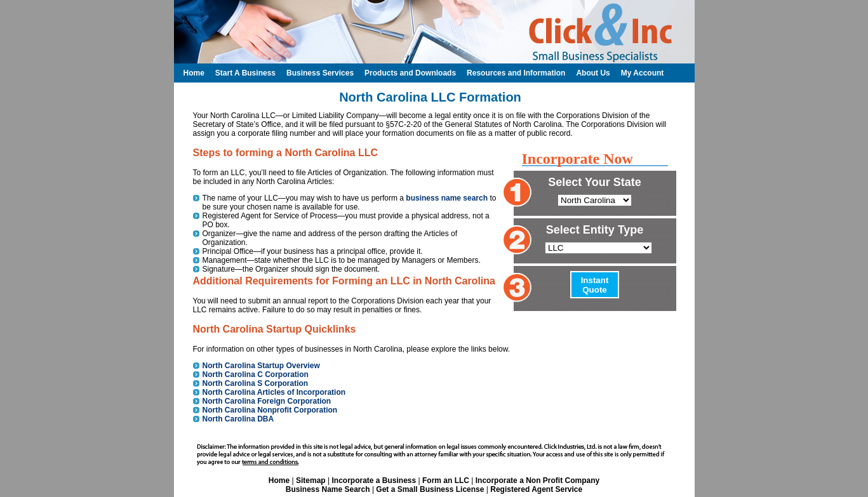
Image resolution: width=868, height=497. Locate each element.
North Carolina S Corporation (256, 383)
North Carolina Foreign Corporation (267, 401)
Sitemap (311, 480)
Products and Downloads (410, 73)
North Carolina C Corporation (256, 374)
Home (279, 480)
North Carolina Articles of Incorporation (274, 392)
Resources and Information (516, 73)
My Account (643, 73)
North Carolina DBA (238, 419)
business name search (447, 198)
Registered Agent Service (536, 489)
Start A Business (245, 73)
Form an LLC (446, 480)
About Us (593, 73)
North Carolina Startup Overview (261, 366)
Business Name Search (328, 489)
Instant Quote (595, 285)
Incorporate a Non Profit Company (537, 480)
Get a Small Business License (430, 489)
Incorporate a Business (374, 480)
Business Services (320, 73)
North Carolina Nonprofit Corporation (270, 410)
